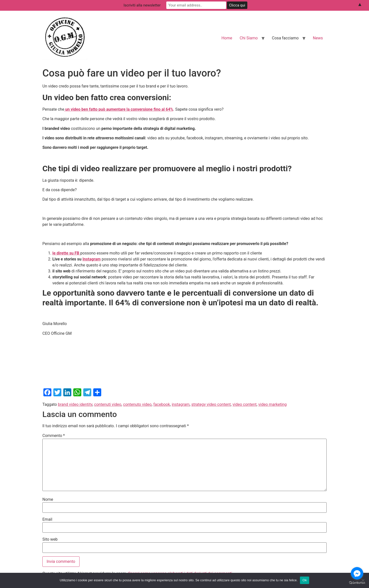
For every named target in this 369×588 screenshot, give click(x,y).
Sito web (50, 539)
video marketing (273, 404)
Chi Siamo (249, 38)
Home (227, 38)
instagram (181, 404)
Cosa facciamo (285, 38)
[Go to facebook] (357, 573)
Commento (54, 436)
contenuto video (137, 404)
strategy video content (211, 404)
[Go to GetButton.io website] (357, 583)
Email (47, 519)
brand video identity (75, 404)
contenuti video (108, 404)
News (318, 38)
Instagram (92, 259)
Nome (48, 500)
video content (245, 404)
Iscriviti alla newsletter (142, 5)
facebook (162, 404)
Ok (305, 580)
